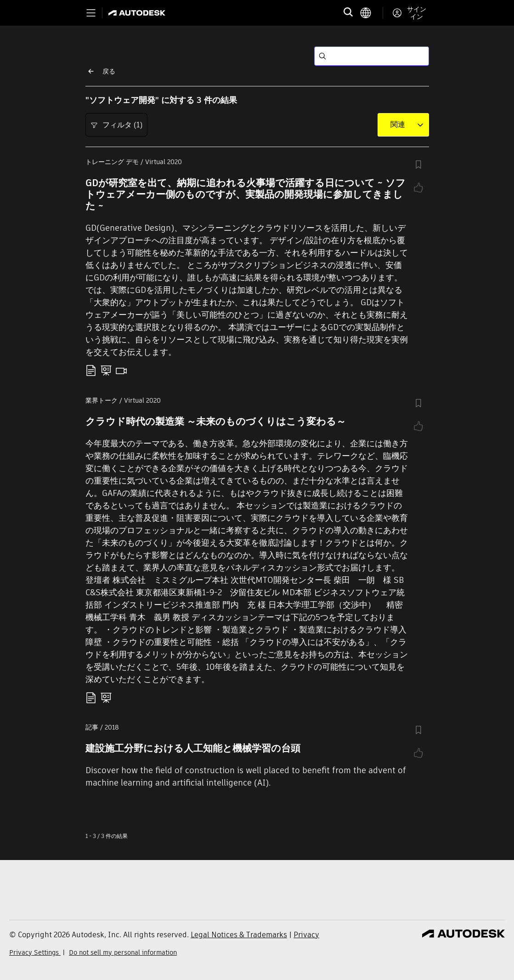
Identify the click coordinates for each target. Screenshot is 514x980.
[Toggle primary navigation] (91, 13)
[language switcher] (371, 13)
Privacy (306, 935)
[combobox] (398, 125)
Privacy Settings (35, 952)
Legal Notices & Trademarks (239, 935)
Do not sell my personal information (123, 952)
